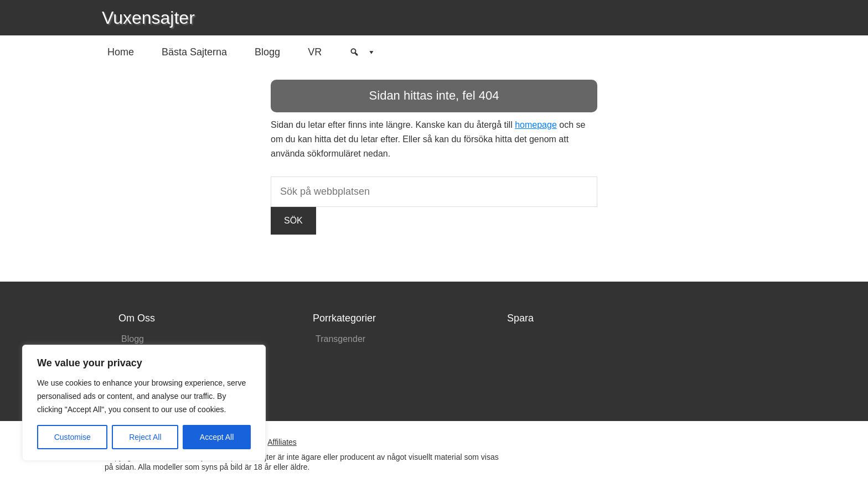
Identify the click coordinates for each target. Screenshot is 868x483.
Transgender (340, 339)
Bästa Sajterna (194, 52)
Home (121, 52)
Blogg (267, 52)
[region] (144, 403)
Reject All (145, 437)
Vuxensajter (148, 18)
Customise (73, 437)
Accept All (217, 437)
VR (315, 52)
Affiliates (282, 442)
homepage (536, 125)
